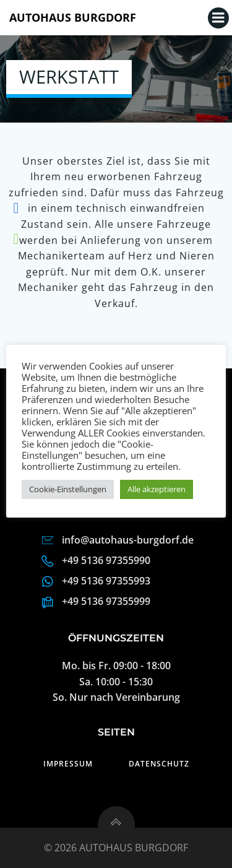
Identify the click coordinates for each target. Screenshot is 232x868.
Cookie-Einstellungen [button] (68, 489)
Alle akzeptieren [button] (157, 489)
